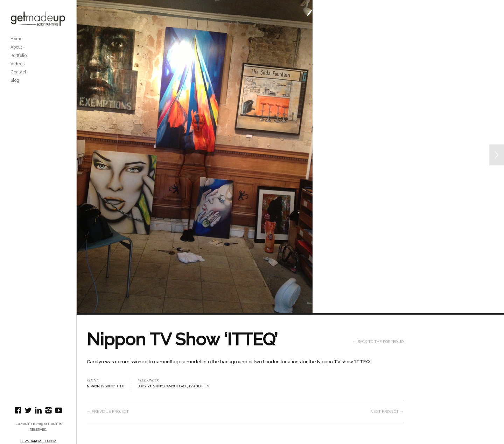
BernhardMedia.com (38, 441)
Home (17, 39)
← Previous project (108, 412)
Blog (15, 80)
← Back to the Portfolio (378, 342)
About (16, 47)
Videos (17, 64)
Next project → (387, 412)
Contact (18, 72)
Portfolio (19, 56)
